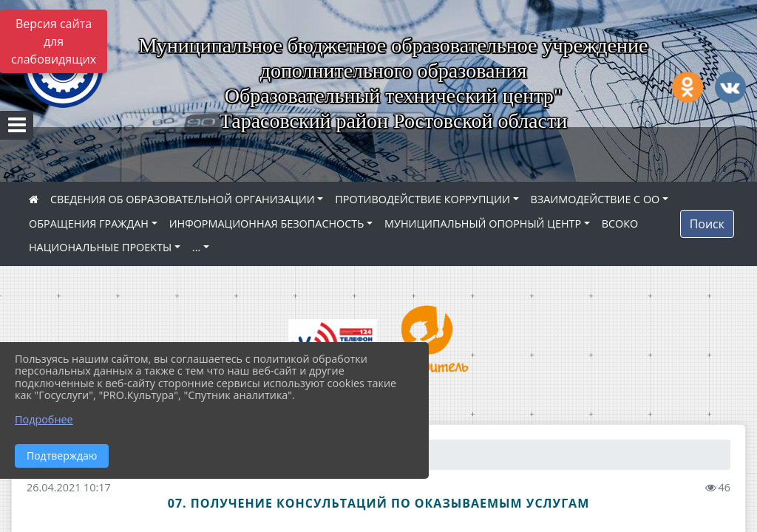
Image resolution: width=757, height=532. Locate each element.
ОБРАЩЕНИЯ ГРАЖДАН (89, 224)
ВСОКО (620, 224)
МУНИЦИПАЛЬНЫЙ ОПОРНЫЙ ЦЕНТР (483, 224)
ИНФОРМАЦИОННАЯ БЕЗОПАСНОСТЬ (267, 224)
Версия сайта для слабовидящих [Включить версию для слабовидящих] (54, 41)
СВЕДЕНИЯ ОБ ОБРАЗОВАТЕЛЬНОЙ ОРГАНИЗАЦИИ (183, 199)
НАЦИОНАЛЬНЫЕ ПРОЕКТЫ (100, 247)
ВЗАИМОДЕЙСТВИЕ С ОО (595, 199)
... (196, 247)
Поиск (707, 224)
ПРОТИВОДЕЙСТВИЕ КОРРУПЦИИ (422, 199)
